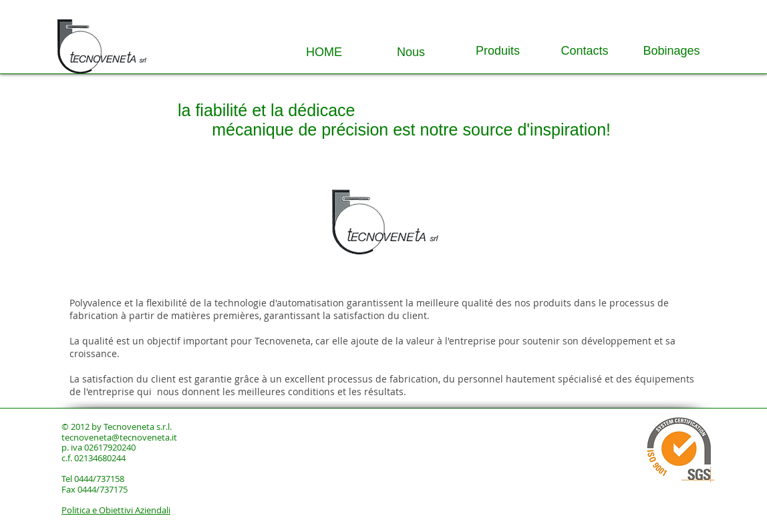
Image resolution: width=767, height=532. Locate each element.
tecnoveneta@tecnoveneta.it (119, 437)
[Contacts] (585, 51)
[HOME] (324, 53)
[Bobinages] (671, 51)
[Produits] (498, 51)
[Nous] (411, 53)
